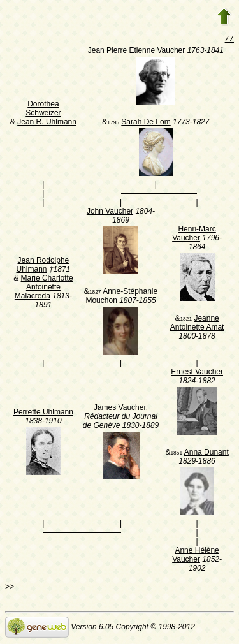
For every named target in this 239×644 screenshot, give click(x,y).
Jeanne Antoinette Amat (197, 324)
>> (10, 588)
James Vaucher (120, 409)
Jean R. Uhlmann (47, 123)
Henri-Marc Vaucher (194, 235)
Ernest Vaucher (197, 373)
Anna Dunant (206, 453)
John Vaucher (110, 212)
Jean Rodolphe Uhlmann (43, 266)
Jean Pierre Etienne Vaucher (137, 52)
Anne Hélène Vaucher (196, 556)
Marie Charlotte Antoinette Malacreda (44, 288)
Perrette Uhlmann (43, 413)
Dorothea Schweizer (43, 110)
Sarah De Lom (146, 123)
